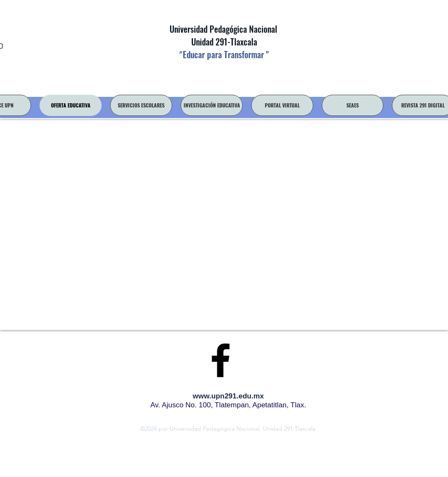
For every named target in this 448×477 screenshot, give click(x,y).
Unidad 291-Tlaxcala (223, 42)
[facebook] (221, 360)
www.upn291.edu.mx (228, 396)
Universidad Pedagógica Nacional (223, 29)
